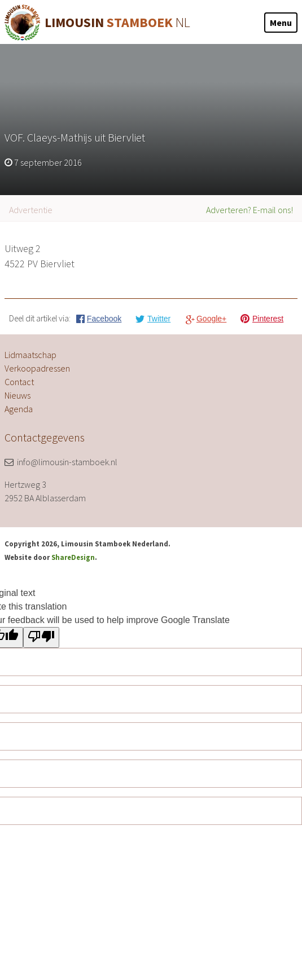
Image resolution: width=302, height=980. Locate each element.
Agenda (19, 409)
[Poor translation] (41, 637)
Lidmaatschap (30, 355)
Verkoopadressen (37, 368)
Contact (19, 382)
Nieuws (17, 395)
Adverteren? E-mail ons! (250, 210)
